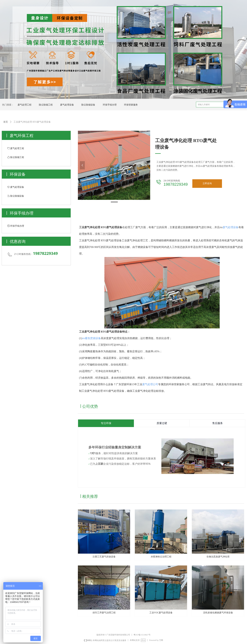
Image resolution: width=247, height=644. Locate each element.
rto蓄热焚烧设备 (92, 338)
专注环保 (106, 423)
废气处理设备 (231, 227)
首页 (6, 122)
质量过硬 (162, 423)
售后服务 (218, 423)
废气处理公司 (150, 384)
